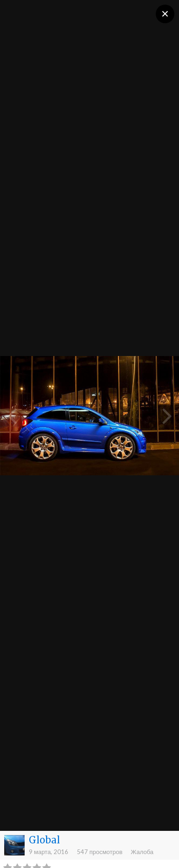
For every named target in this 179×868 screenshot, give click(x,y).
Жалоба (142, 852)
